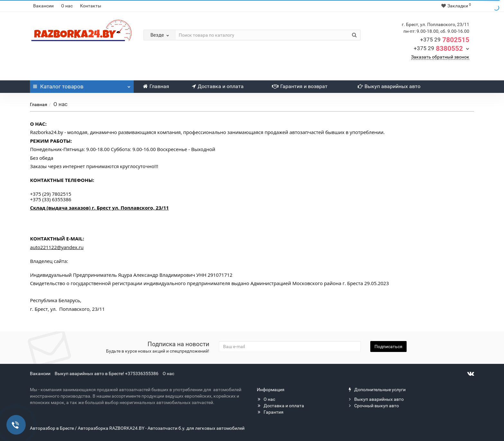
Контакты (91, 6)
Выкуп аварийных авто (389, 86)
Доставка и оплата (218, 86)
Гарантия (270, 412)
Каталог (82, 85)
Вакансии (43, 6)
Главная (156, 86)
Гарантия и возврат (300, 86)
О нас (67, 6)
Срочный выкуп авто (373, 406)
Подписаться (388, 346)
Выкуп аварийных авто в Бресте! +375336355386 (107, 373)
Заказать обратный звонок (440, 57)
